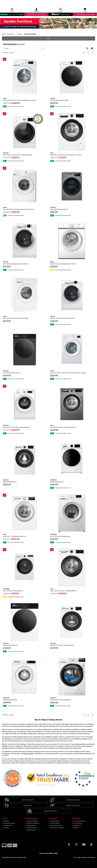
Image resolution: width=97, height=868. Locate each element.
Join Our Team (7, 825)
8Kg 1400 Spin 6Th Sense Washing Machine (16, 427)
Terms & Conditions (79, 821)
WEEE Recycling (31, 828)
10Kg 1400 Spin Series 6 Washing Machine (63, 591)
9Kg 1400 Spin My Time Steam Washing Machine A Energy (68, 373)
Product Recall (54, 821)
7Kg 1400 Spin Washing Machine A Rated (16, 264)
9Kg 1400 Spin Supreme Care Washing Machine (18, 155)
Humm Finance (29, 754)
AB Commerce (92, 857)
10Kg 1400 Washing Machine (59, 209)
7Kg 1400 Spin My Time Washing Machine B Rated (18, 209)
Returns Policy (31, 825)
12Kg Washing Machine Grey (12, 373)
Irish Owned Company (73, 800)
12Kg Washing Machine (10, 645)
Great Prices (28, 806)
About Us (6, 821)
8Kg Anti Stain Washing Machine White (62, 318)
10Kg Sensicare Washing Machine (61, 700)
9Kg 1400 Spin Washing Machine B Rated (16, 318)
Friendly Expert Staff (73, 806)
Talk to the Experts (32, 821)
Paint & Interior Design (56, 828)
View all (12, 53)
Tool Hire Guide (54, 823)
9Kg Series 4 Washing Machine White (14, 536)
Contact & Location (9, 823)
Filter (48, 38)
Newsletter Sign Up (50, 811)
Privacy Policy (77, 823)
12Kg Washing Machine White (59, 100)
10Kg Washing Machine (10, 700)
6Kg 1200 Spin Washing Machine (13, 591)
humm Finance (31, 830)
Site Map (75, 828)
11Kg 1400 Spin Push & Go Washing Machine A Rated (19, 100)
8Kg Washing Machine (10, 482)
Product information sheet (16, 106)
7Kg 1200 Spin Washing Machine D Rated (63, 264)
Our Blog (6, 828)
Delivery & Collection (32, 823)
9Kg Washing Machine (57, 482)
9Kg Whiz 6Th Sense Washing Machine (62, 645)
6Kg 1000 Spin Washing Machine (60, 536)
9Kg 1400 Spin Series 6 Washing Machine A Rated (66, 155)
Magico (79, 857)
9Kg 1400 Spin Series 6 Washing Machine (63, 427)
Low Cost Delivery (28, 800)
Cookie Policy (77, 825)
